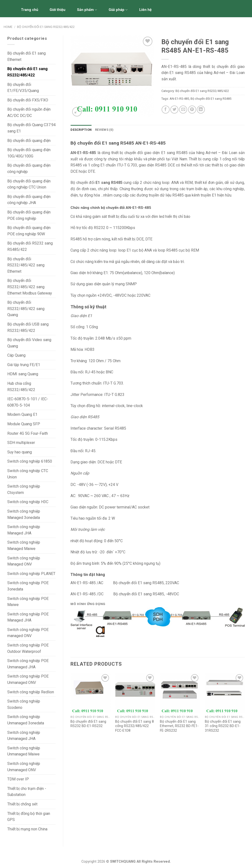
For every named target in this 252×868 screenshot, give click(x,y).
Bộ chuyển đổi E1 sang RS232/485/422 (46, 27)
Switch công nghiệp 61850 (30, 461)
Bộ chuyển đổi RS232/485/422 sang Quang (26, 309)
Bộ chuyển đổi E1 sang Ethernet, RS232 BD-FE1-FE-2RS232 (179, 726)
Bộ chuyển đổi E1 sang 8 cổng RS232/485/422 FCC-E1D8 (135, 726)
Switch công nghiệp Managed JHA (24, 530)
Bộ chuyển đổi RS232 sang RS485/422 (30, 246)
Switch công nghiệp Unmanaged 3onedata (26, 720)
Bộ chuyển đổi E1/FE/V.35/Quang (23, 88)
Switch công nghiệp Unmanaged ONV (24, 767)
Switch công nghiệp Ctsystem (24, 489)
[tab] (81, 130)
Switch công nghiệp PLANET (31, 574)
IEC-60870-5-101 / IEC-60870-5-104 (28, 402)
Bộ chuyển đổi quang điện (29, 141)
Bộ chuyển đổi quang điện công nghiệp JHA (29, 200)
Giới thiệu (57, 10)
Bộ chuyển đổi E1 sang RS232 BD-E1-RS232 (88, 724)
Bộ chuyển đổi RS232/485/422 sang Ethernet (26, 265)
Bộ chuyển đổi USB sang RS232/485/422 (28, 327)
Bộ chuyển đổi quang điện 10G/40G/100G (29, 153)
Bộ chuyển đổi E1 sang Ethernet (26, 56)
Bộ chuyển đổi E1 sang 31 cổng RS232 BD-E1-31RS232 (223, 726)
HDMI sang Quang (23, 374)
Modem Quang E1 (22, 414)
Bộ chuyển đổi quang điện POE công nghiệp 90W (29, 231)
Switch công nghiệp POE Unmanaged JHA (28, 664)
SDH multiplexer (21, 443)
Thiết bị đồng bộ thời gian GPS (29, 817)
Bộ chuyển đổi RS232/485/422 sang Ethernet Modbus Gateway (30, 287)
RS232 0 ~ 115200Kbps (114, 228)
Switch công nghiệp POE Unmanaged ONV (28, 679)
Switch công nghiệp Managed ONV (24, 561)
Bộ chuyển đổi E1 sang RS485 (211, 99)
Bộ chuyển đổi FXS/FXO (28, 100)
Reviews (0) (104, 130)
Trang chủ (30, 10)
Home (8, 27)
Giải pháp (118, 10)
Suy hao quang (20, 452)
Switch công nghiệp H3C (28, 502)
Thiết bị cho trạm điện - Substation (27, 792)
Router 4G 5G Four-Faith (28, 433)
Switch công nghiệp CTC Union (28, 474)
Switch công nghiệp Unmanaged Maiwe (24, 751)
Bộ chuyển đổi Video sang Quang (29, 343)
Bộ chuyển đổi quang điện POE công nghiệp (29, 215)
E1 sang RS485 (174, 153)
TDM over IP (18, 779)
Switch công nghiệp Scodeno (24, 704)
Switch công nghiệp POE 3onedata (28, 586)
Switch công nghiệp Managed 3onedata (24, 514)
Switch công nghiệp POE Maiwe (28, 602)
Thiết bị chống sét (22, 804)
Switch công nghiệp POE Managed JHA (28, 617)
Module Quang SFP (24, 424)
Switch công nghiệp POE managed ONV (28, 633)
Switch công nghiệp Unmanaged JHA (24, 736)
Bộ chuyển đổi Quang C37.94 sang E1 (31, 128)
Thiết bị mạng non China (27, 829)
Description (81, 130)
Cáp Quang (16, 355)
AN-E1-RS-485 (179, 99)
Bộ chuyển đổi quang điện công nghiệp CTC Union (29, 184)
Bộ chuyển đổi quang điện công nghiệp (29, 168)
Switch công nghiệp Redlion (31, 692)
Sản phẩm (87, 10)
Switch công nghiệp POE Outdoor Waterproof (28, 648)
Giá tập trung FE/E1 (24, 365)
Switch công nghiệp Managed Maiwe (24, 545)
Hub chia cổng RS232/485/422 (21, 387)
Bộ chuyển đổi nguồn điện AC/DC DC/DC (29, 112)
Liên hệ (145, 10)
